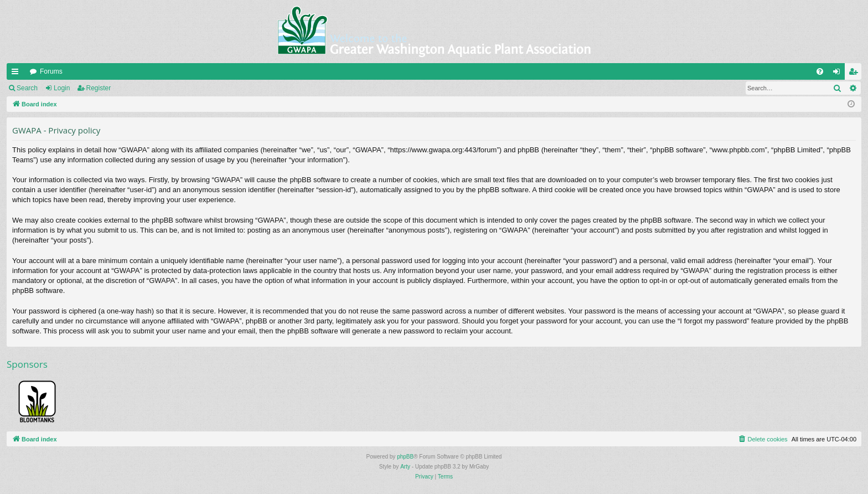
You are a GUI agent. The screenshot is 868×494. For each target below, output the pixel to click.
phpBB (405, 457)
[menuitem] (820, 71)
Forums (51, 71)
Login (62, 88)
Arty (405, 467)
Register (99, 88)
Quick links (17, 74)
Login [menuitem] (839, 74)
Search (27, 88)
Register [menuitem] (856, 74)
